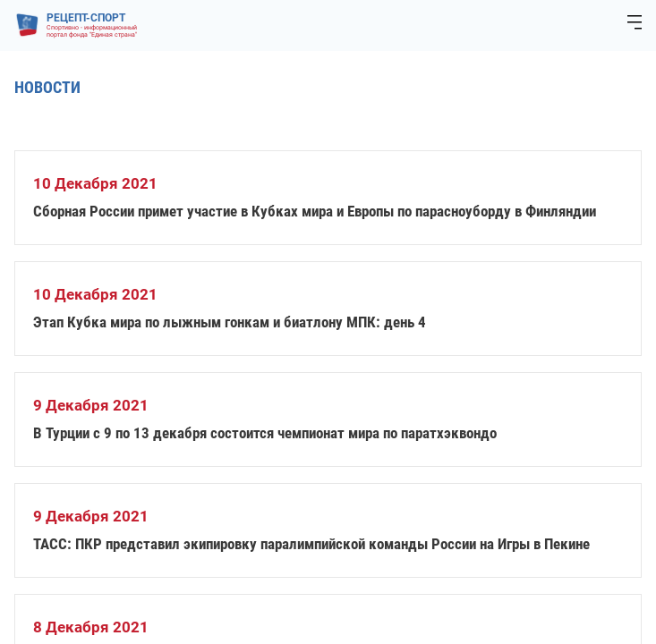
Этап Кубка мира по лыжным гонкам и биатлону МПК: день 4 (230, 322)
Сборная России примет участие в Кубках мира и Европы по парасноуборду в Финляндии (315, 211)
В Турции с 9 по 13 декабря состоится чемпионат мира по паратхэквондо (265, 433)
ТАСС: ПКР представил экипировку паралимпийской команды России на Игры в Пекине (311, 544)
